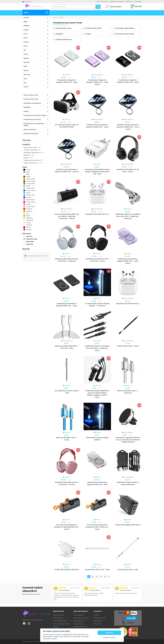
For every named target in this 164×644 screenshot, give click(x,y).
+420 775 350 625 (101, 2)
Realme (26, 70)
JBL (25, 50)
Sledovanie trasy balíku (81, 618)
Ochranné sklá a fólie (31, 99)
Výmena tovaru (78, 624)
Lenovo (26, 54)
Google (26, 30)
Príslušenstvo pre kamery (32, 119)
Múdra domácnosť (30, 129)
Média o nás (98, 624)
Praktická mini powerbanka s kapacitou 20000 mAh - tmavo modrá (128, 127)
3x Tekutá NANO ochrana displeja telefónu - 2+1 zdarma (97, 305)
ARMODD (27, 26)
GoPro (26, 34)
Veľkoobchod (98, 621)
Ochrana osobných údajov (61, 624)
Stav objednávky (79, 615)
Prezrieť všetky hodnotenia (31, 594)
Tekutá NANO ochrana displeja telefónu (97, 439)
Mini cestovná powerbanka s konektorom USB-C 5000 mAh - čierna (97, 527)
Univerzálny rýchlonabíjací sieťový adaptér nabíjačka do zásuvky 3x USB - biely (97, 172)
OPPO (25, 66)
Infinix (26, 46)
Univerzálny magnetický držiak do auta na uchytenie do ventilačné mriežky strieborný (128, 440)
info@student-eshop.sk (116, 2)
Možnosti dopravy (59, 615)
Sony (25, 79)
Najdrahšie (30, 244)
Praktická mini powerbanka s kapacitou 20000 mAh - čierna (97, 126)
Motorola (27, 62)
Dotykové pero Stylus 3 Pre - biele (97, 570)
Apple (26, 22)
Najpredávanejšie (32, 239)
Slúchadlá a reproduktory (32, 103)
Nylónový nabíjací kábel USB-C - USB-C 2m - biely (67, 347)
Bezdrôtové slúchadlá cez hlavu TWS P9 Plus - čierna (97, 260)
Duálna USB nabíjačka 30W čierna (128, 525)
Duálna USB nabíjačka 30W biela (67, 570)
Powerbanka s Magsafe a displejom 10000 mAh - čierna (128, 81)
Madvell (26, 58)
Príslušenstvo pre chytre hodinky (35, 115)
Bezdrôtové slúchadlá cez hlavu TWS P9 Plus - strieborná (67, 260)
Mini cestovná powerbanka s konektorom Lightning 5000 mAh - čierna (67, 527)
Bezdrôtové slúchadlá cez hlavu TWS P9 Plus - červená (67, 483)
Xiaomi (26, 87)
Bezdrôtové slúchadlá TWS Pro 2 (97, 214)
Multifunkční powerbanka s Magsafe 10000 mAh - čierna (67, 305)
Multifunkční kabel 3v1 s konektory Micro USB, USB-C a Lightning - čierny (97, 348)
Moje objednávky (79, 621)
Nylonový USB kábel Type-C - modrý (67, 439)
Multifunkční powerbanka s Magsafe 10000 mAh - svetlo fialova (128, 261)
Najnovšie (29, 236)
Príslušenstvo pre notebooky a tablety (34, 124)
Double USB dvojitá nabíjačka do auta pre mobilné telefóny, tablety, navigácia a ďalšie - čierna (97, 394)
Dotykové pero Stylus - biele (128, 570)
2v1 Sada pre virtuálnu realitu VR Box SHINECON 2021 (67, 126)
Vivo (25, 83)
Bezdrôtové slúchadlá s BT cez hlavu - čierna (128, 171)
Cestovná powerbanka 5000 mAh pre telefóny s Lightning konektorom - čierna (67, 216)
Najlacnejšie (30, 242)
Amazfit (26, 17)
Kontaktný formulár (100, 618)
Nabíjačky (27, 107)
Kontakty (97, 615)
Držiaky (26, 111)
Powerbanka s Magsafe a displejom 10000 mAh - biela (67, 81)
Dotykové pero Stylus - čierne (128, 346)
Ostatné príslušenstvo (31, 134)
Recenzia (56, 627)
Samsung (27, 75)
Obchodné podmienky (60, 621)
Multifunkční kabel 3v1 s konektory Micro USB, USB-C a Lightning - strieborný (128, 216)
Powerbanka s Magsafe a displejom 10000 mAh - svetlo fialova (97, 82)
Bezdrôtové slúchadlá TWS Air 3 (128, 304)
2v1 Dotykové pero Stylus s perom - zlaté (67, 392)
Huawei (26, 42)
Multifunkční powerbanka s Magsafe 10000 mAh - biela (97, 483)
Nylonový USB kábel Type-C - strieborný (128, 392)
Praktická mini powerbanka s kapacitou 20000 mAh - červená (67, 171)
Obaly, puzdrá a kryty (31, 95)
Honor (26, 38)
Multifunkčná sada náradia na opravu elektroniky (128, 483)
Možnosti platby (58, 618)
